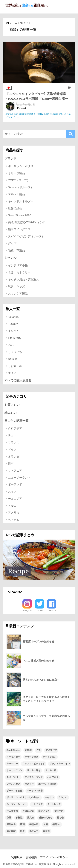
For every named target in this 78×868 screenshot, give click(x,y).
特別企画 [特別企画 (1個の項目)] (34, 824)
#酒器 (55, 114)
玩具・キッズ (16, 286)
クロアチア (15, 428)
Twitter (40, 610)
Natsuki (13, 359)
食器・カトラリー (19, 272)
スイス (12, 492)
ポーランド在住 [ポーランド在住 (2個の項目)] (14, 791)
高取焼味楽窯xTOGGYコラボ (26, 222)
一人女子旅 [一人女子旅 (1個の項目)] (12, 811)
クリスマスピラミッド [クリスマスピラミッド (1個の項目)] (34, 764)
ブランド (10, 159)
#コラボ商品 (12, 114)
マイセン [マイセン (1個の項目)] (49, 797)
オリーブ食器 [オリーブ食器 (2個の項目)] (31, 757)
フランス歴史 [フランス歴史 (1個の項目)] (13, 784)
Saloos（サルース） (21, 187)
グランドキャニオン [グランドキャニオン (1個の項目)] (60, 764)
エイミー (14, 373)
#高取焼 (48, 114)
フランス (14, 442)
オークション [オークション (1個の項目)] (50, 757)
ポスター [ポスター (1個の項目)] (29, 784)
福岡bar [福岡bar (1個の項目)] (56, 824)
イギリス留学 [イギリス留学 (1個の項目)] (13, 757)
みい (11, 345)
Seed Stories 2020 (20, 215)
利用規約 (17, 857)
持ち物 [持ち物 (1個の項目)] (60, 818)
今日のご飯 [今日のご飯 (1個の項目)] (28, 811)
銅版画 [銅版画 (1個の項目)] (47, 831)
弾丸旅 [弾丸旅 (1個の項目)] (30, 818)
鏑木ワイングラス (19, 229)
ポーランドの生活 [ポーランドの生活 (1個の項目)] (47, 784)
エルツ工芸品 (16, 194)
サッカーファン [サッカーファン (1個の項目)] (14, 770)
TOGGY (22, 108)
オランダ (14, 456)
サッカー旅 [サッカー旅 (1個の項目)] (51, 770)
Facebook (52, 610)
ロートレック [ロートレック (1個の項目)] (54, 804)
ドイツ (12, 449)
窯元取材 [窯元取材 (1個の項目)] (11, 831)
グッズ (12, 243)
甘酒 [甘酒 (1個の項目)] (45, 824)
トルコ (12, 506)
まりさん (14, 331)
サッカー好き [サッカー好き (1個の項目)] (34, 770)
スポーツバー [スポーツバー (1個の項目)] (13, 777)
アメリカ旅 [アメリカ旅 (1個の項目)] (51, 750)
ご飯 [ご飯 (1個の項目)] (39, 750)
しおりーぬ (15, 366)
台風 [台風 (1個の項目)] (9, 818)
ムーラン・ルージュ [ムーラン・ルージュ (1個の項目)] (17, 804)
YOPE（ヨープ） (19, 180)
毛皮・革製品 (16, 250)
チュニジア (15, 498)
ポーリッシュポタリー (22, 166)
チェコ (12, 435)
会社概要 (31, 857)
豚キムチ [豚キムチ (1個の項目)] (34, 831)
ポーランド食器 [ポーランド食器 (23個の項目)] (35, 791)
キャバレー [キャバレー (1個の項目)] (12, 764)
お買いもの (12, 405)
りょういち (15, 352)
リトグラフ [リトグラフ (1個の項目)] (37, 804)
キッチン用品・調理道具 (23, 279)
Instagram (27, 610)
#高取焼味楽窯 (26, 114)
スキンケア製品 (18, 293)
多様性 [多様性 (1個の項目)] (19, 818)
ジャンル (10, 258)
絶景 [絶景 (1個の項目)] (22, 831)
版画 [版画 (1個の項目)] (22, 824)
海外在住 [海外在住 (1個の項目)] (11, 824)
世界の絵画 (15, 208)
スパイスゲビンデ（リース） (26, 236)
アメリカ (14, 513)
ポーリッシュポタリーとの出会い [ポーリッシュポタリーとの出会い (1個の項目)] (23, 797)
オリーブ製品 (16, 173)
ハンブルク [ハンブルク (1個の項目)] (53, 777)
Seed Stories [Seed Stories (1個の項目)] (13, 750)
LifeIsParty (15, 338)
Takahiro (13, 317)
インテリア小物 (18, 265)
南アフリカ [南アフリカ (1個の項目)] (44, 811)
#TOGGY (39, 114)
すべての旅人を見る (18, 380)
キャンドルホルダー (21, 201)
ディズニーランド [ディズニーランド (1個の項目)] (34, 777)
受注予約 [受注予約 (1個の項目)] (59, 811)
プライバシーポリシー (54, 857)
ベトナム (14, 520)
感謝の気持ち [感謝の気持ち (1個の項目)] (45, 818)
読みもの (10, 413)
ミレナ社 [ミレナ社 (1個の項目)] (63, 797)
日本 (11, 463)
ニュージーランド (19, 477)
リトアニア (15, 471)
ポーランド (15, 484)
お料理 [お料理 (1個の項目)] (28, 750)
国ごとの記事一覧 (16, 421)
